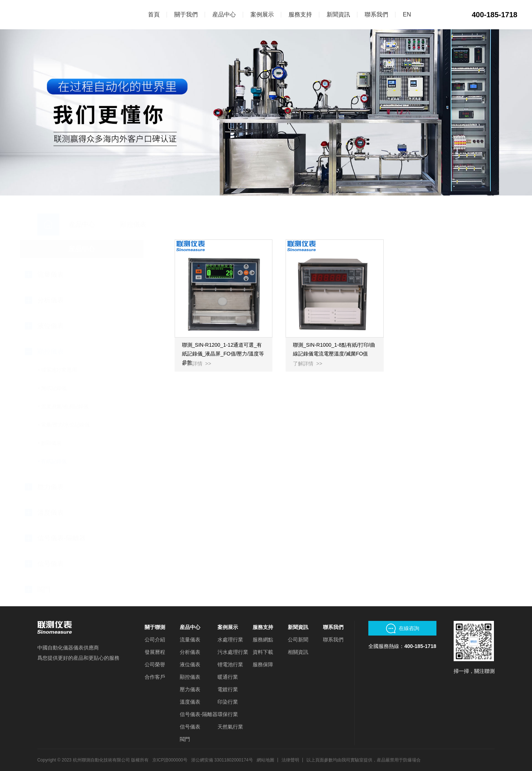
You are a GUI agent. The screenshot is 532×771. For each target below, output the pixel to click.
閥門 (185, 739)
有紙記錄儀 (72, 461)
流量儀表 (190, 640)
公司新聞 (298, 640)
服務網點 (263, 640)
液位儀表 (190, 664)
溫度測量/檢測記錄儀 (83, 406)
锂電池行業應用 (77, 370)
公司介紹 (155, 640)
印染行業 (228, 702)
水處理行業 (230, 640)
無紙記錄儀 (72, 388)
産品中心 (190, 627)
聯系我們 (333, 627)
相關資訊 (298, 652)
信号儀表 (190, 727)
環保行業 (228, 714)
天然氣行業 (230, 727)
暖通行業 (228, 677)
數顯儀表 (69, 443)
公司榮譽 (155, 664)
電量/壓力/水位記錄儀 (83, 425)
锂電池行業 (230, 664)
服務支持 (263, 627)
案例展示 (228, 627)
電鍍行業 (228, 689)
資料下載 (263, 652)
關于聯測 (155, 627)
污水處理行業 (233, 652)
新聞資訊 (298, 627)
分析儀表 (190, 652)
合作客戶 (155, 677)
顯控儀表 (190, 677)
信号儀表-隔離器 (199, 714)
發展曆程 (155, 652)
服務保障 (263, 664)
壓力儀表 (190, 689)
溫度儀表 (190, 702)
